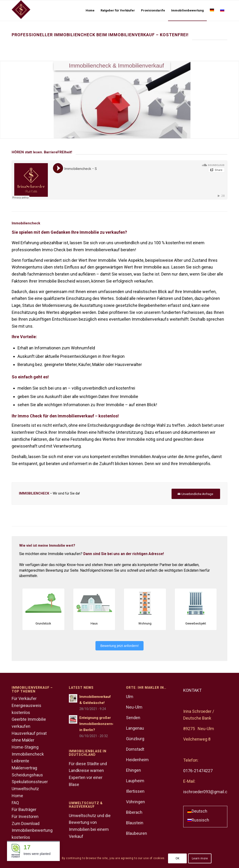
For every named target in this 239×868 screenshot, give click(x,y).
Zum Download (26, 823)
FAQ (15, 803)
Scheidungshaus (27, 775)
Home (17, 796)
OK (177, 858)
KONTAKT (192, 690)
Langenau (135, 728)
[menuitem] (90, 11)
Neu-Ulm (134, 707)
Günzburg (135, 739)
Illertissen (135, 791)
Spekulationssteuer (30, 782)
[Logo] (21, 11)
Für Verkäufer (24, 698)
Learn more (200, 858)
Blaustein (135, 823)
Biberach (134, 812)
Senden (133, 718)
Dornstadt (135, 749)
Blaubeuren (137, 833)
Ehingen (134, 770)
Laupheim (135, 781)
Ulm (130, 697)
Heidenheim (137, 760)
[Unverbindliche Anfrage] (196, 494)
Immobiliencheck (28, 754)
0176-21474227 (198, 771)
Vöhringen (135, 802)
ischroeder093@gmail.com (208, 792)
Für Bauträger (24, 809)
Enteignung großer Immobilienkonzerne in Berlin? (97, 724)
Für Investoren (25, 816)
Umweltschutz (25, 789)
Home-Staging (25, 747)
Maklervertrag (24, 768)
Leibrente (20, 761)
